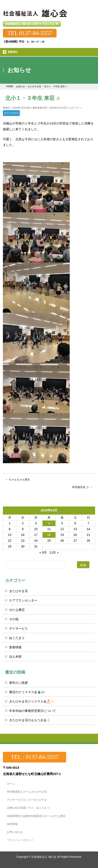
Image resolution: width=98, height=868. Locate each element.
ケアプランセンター (23, 600)
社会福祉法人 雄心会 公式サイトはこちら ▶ (32, 24)
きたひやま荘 (11, 113)
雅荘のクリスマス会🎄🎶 (27, 692)
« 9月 (43, 552)
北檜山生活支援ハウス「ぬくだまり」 (30, 808)
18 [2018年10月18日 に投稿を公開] (49, 535)
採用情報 (12, 824)
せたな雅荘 (17, 610)
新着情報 (15, 647)
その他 (14, 619)
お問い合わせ (15, 832)
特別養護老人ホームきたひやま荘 (27, 792)
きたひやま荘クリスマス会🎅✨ (32, 701)
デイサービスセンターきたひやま (27, 800)
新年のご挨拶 (18, 683)
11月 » (54, 552)
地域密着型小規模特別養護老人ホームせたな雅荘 (36, 816)
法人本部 (15, 657)
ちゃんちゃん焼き (17, 479)
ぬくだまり (17, 638)
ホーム (11, 784)
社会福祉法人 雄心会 (44, 857)
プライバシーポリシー (20, 840)
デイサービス (18, 628)
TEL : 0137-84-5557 (35, 757)
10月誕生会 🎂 (82, 487)
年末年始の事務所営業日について (33, 711)
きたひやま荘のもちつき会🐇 (30, 720)
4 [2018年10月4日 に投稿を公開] (49, 523)
